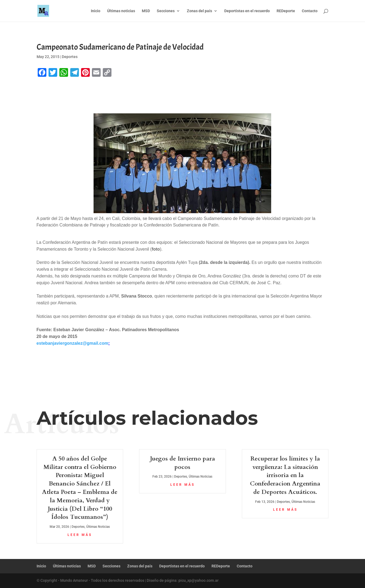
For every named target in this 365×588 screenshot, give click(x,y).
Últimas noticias (121, 11)
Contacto (310, 11)
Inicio (96, 11)
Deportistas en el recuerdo (247, 11)
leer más (80, 535)
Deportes (70, 57)
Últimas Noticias (98, 527)
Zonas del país (199, 11)
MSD (146, 11)
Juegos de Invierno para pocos (182, 463)
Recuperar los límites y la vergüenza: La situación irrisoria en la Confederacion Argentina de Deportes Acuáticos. (285, 475)
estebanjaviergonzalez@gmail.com (73, 343)
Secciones (166, 11)
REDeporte (286, 11)
